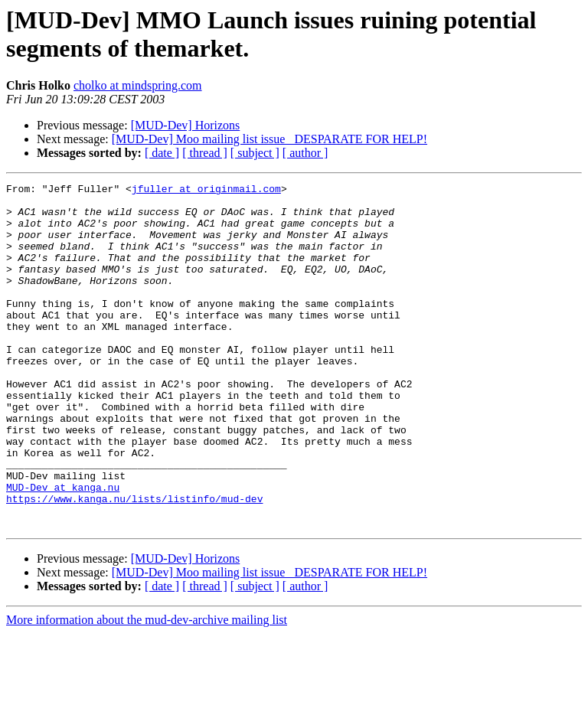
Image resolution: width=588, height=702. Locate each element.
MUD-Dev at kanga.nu (63, 549)
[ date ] (162, 153)
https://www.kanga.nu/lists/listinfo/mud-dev (134, 563)
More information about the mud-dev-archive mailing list (147, 689)
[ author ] (305, 153)
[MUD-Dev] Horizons (186, 125)
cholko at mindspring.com (138, 85)
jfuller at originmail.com (206, 191)
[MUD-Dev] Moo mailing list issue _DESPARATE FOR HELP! (269, 139)
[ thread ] (205, 153)
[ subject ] (255, 153)
